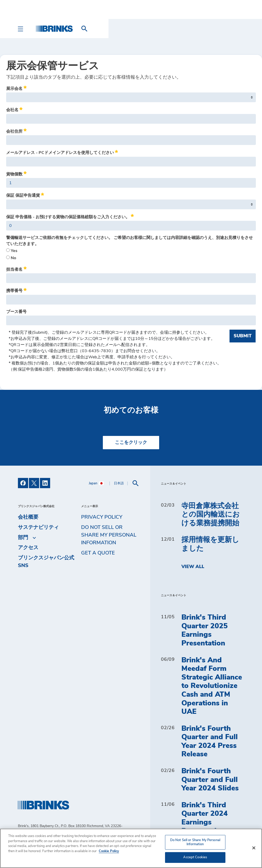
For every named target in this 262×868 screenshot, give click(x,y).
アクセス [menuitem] (28, 548)
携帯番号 (16, 290)
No (11, 258)
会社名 (14, 109)
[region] (131, 848)
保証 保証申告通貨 (25, 195)
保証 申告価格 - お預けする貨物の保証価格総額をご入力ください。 (70, 216)
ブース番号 (16, 312)
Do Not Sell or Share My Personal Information (109, 535)
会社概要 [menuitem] (28, 517)
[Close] (254, 848)
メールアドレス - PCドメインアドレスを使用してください (62, 152)
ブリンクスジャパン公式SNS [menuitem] (46, 562)
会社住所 (16, 131)
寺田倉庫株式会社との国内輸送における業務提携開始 (211, 515)
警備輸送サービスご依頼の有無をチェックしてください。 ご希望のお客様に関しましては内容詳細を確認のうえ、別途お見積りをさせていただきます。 (129, 241)
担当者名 (16, 269)
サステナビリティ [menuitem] (38, 527)
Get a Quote (98, 553)
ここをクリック (131, 443)
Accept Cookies (195, 857)
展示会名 (16, 88)
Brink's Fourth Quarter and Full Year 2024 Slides (210, 780)
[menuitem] (238, 29)
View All (193, 567)
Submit (243, 336)
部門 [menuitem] (23, 538)
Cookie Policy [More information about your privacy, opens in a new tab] (109, 851)
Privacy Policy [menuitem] (102, 517)
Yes (12, 250)
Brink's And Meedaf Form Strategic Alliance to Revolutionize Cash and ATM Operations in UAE (212, 686)
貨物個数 (16, 173)
